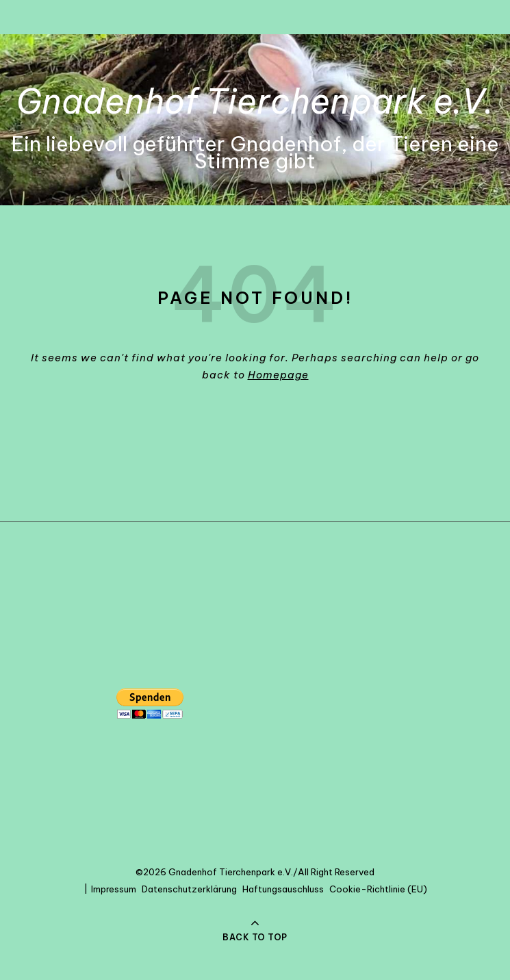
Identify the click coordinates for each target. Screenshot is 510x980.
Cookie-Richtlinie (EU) (378, 889)
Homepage (278, 375)
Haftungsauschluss (283, 889)
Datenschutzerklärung (189, 889)
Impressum (114, 889)
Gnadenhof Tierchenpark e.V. (255, 101)
